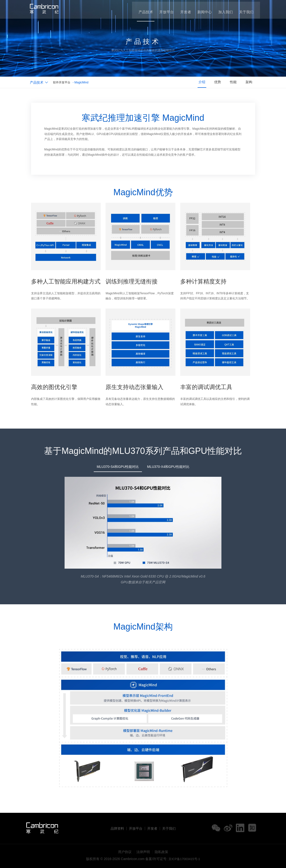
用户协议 (125, 852)
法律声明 (143, 852)
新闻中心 (203, 10)
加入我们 (224, 10)
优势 (215, 82)
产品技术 (141, 10)
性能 (232, 82)
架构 (248, 82)
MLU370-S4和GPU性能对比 (118, 467)
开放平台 (163, 10)
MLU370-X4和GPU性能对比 (168, 467)
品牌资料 (117, 828)
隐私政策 (161, 852)
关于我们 (246, 10)
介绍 (198, 82)
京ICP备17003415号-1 (184, 859)
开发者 (183, 10)
